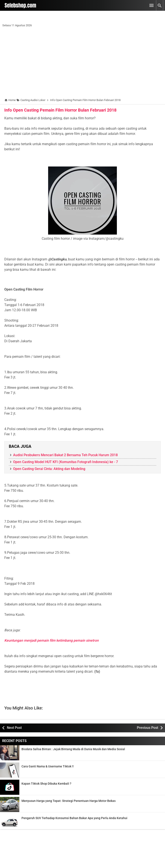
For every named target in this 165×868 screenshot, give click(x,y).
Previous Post (147, 728)
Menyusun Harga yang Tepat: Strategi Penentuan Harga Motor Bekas (69, 801)
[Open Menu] (151, 5)
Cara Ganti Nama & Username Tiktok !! (48, 766)
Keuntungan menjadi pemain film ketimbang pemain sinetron (51, 640)
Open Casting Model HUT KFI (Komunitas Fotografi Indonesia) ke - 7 (66, 462)
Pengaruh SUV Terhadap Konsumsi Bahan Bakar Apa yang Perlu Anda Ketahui (74, 818)
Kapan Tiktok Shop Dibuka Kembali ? (46, 784)
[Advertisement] (82, 64)
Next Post (14, 728)
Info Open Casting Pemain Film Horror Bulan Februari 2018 (60, 110)
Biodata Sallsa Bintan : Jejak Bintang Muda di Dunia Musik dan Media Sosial (73, 749)
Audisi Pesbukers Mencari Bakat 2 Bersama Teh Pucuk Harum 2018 (65, 455)
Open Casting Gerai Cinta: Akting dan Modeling (49, 469)
